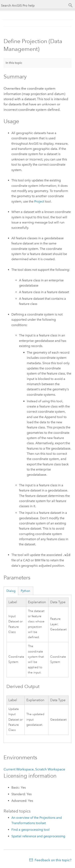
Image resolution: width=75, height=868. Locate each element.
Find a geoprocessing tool (30, 830)
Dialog (11, 591)
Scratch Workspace (50, 769)
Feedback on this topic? (53, 860)
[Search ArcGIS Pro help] (33, 5)
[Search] (71, 5)
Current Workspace (19, 769)
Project (39, 201)
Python (25, 591)
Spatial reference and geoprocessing (38, 836)
